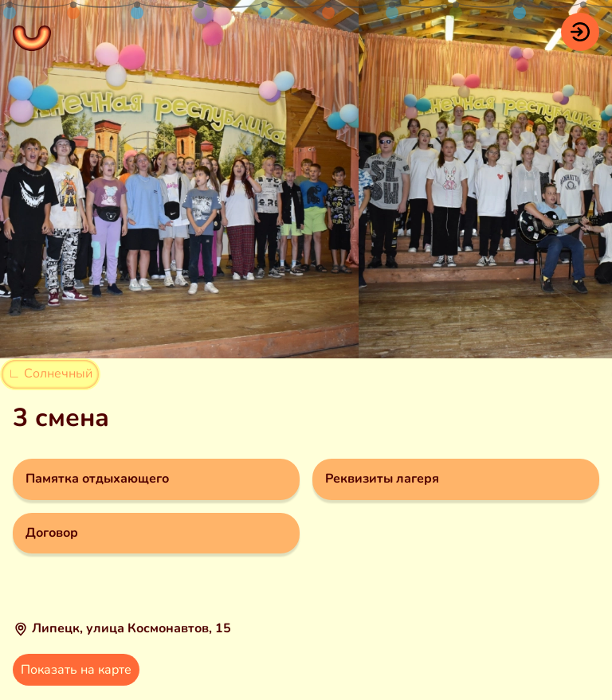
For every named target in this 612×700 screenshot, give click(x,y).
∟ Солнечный (50, 373)
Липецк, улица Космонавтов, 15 (131, 628)
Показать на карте (76, 670)
